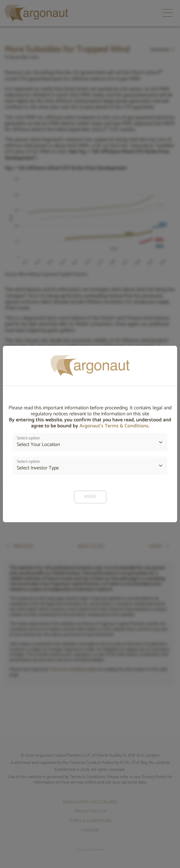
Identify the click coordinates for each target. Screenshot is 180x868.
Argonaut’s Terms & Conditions (114, 426)
